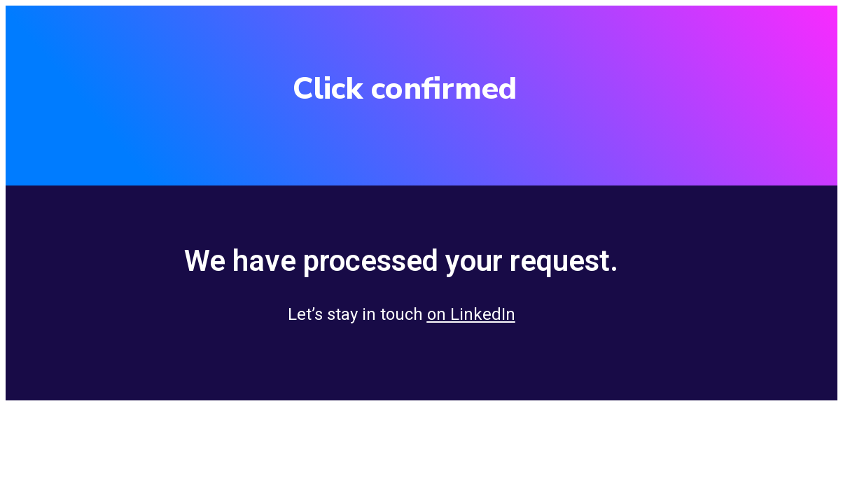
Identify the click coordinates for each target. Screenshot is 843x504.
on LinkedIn (471, 314)
